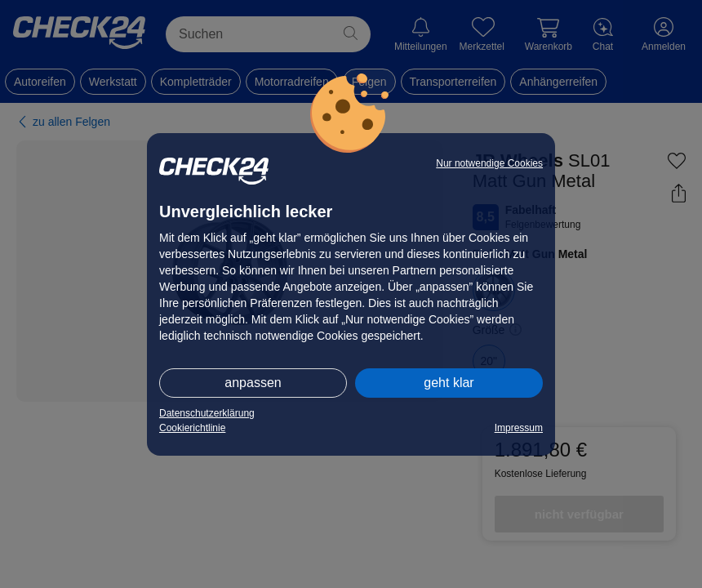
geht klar (449, 383)
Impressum (519, 428)
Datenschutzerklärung (207, 413)
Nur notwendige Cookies (489, 163)
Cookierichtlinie (192, 428)
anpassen (253, 383)
